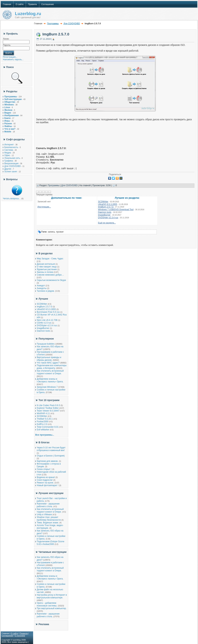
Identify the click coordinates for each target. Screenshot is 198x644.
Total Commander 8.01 (48, 427)
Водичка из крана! (46, 477)
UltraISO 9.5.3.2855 (108, 204)
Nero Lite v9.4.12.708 (47, 320)
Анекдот (41, 286)
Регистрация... (10, 57)
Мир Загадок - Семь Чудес (50, 259)
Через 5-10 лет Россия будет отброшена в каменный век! (51, 449)
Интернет (9, 145)
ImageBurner (104, 215)
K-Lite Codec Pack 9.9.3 (48, 405)
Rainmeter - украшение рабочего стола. (48, 505)
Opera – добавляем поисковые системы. (47, 604)
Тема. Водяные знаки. (48, 523)
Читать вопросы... (12, 199)
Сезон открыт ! (44, 469)
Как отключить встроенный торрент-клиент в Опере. (50, 372)
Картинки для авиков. (48, 461)
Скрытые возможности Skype (51, 280)
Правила (24, 633)
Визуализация (11, 163)
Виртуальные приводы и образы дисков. (49, 359)
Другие (8, 169)
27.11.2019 (45, 39)
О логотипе (20, 636)
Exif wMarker (43, 430)
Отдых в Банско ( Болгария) (51, 456)
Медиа (8, 153)
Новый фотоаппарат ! (48, 485)
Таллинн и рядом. (46, 291)
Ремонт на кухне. (45, 483)
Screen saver (11, 172)
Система (9, 150)
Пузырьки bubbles (46, 344)
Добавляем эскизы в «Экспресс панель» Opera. (50, 380)
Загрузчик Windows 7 (47, 387)
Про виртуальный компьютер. (52, 608)
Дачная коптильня (46, 264)
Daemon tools (105, 212)
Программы (53, 24)
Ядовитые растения (47, 269)
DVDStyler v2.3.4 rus (108, 218)
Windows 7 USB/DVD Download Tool (116, 210)
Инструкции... (44, 207)
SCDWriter (103, 202)
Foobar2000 (43, 422)
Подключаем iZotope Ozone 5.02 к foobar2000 (50, 543)
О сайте (14, 633)
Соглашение (7, 636)
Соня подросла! (45, 480)
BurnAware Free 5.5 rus (48, 312)
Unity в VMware (45, 515)
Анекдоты (42, 288)
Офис (7, 155)
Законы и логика (45, 272)
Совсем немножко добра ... (50, 275)
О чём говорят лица (47, 267)
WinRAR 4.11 (43, 413)
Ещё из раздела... (107, 223)
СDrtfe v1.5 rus (44, 323)
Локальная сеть (12, 158)
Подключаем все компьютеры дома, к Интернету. (52, 367)
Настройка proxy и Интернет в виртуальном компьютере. (52, 596)
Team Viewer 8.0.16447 (48, 411)
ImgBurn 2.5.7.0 (56, 34)
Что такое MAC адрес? (48, 363)
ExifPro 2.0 (42, 424)
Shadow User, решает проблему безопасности (49, 519)
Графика (9, 161)
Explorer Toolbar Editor (48, 408)
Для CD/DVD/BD (13, 166)
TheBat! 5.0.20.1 (45, 419)
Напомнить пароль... (13, 60)
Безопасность (11, 147)
